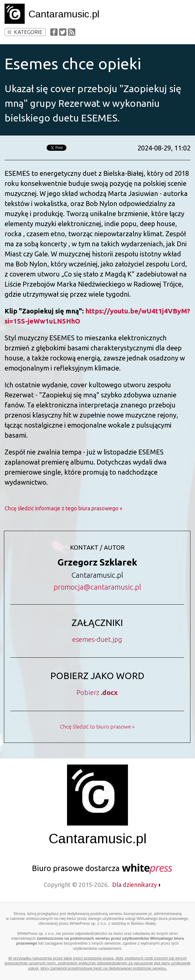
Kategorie (25, 32)
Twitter (63, 32)
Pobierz (97, 692)
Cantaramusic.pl (64, 14)
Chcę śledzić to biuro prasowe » (97, 727)
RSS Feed (72, 32)
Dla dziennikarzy (136, 885)
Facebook (54, 32)
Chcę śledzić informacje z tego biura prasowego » (64, 508)
